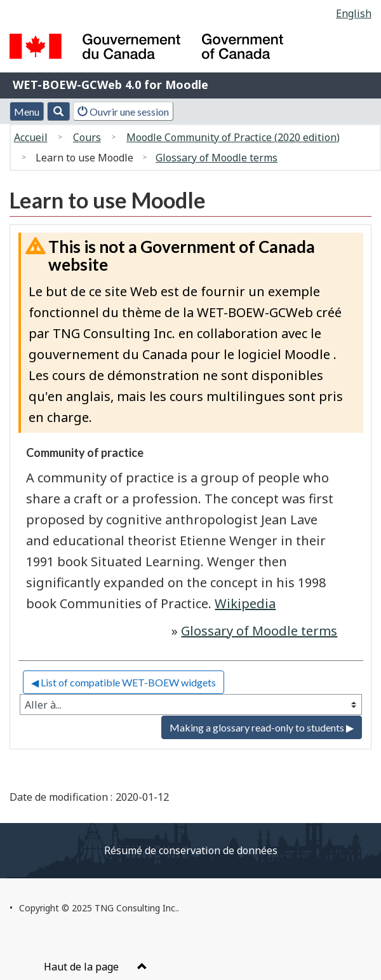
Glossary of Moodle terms (217, 158)
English (354, 13)
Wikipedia (245, 603)
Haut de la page (96, 967)
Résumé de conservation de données (191, 850)
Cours (87, 137)
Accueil (31, 137)
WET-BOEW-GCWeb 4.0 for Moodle (110, 85)
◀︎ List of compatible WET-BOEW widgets (124, 682)
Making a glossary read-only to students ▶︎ (262, 727)
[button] (58, 111)
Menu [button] (27, 112)
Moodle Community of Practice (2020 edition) (233, 137)
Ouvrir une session (123, 112)
